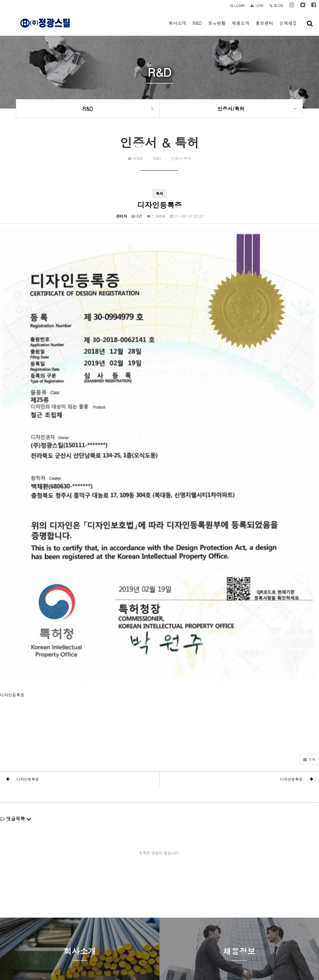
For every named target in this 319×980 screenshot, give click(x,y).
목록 (309, 679)
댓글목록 (16, 738)
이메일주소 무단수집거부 (186, 934)
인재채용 (288, 28)
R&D (197, 28)
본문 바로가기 (0, 0)
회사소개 (178, 28)
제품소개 (240, 28)
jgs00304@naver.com (238, 946)
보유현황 (217, 28)
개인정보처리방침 (126, 934)
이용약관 (153, 934)
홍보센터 (264, 28)
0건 (137, 219)
